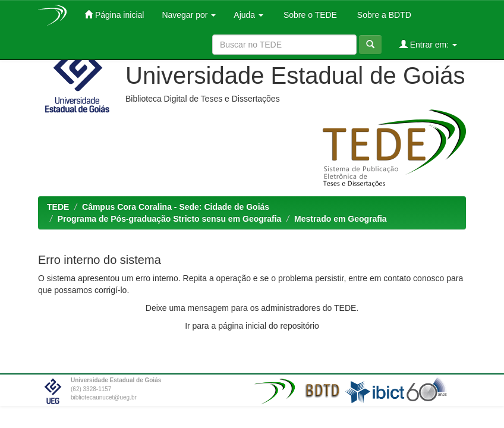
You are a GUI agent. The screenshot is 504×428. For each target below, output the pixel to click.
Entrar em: (428, 44)
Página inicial (114, 15)
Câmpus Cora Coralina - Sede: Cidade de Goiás (176, 207)
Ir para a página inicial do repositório (252, 326)
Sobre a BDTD (383, 15)
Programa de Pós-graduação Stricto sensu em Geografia (170, 219)
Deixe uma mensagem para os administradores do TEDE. (252, 308)
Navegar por (189, 15)
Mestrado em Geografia (341, 219)
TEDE (58, 207)
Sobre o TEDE (309, 15)
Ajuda (248, 15)
